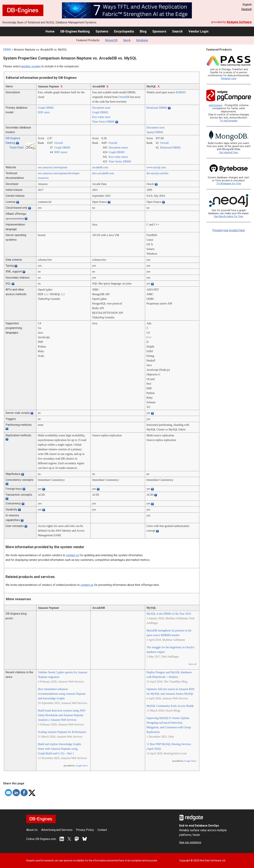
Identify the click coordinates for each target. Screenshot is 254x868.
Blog (143, 31)
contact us (72, 555)
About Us (32, 830)
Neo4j (127, 40)
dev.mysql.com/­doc (158, 173)
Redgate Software (239, 22)
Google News (81, 766)
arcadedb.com (100, 167)
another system (31, 66)
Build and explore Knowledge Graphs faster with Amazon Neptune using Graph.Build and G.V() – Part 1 (60, 749)
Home (50, 31)
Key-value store (101, 117)
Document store (101, 108)
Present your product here (229, 230)
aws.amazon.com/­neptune (53, 167)
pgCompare (216, 105)
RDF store (44, 112)
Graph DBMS (46, 108)
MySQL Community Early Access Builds (170, 706)
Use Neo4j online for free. (229, 216)
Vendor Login (198, 31)
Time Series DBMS (103, 122)
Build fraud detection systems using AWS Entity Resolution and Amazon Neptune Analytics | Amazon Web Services (62, 715)
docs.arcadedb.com (103, 173)
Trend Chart (17, 147)
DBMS (7, 50)
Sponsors (159, 31)
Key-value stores (118, 157)
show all (193, 664)
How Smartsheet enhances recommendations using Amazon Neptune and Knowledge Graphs (62, 694)
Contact (102, 830)
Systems (102, 31)
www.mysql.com (156, 167)
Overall (59, 143)
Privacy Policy (85, 830)
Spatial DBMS (155, 132)
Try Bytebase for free (229, 184)
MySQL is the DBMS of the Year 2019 (169, 614)
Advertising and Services (57, 830)
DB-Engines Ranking (75, 31)
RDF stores (61, 152)
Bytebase (142, 40)
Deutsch (247, 9)
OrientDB (124, 97)
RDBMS (181, 92)
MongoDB (111, 40)
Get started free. (229, 152)
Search (177, 31)
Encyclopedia (124, 31)
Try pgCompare (229, 121)
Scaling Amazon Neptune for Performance (62, 732)
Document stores (118, 147)
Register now (229, 79)
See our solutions (190, 842)
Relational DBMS (157, 108)
